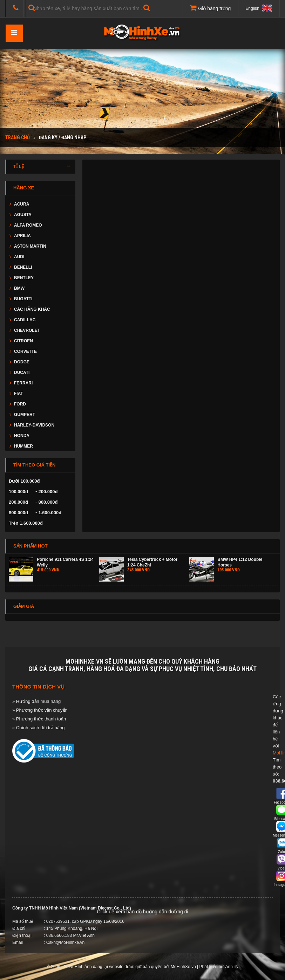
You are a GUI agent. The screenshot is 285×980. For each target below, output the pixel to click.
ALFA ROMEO (28, 225)
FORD (20, 404)
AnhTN (232, 967)
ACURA (22, 204)
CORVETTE (25, 351)
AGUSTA (23, 215)
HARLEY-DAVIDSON (34, 425)
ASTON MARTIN (30, 246)
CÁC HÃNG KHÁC (32, 309)
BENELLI (23, 267)
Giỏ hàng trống (210, 8)
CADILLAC (25, 320)
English (259, 8)
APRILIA (22, 236)
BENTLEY (24, 278)
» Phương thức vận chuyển (40, 710)
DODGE (22, 362)
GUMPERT (25, 415)
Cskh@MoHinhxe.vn (66, 942)
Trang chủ (18, 137)
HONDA (22, 436)
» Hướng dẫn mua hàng (36, 701)
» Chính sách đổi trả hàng (38, 728)
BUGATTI (23, 299)
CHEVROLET (27, 330)
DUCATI (22, 372)
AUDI (19, 257)
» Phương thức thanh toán (39, 719)
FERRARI (23, 383)
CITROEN (23, 341)
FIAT (19, 394)
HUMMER (23, 446)
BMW (19, 288)
